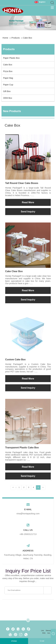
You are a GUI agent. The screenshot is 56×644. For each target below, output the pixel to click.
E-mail (42, 641)
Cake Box (28, 38)
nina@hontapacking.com (28, 514)
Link (42, 631)
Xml (49, 633)
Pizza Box (8, 71)
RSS (44, 633)
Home (5, 38)
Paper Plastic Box (11, 58)
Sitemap (48, 631)
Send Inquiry (28, 212)
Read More (28, 202)
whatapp (14, 641)
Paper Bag (8, 78)
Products (16, 38)
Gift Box (7, 91)
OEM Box (8, 98)
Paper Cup (8, 85)
